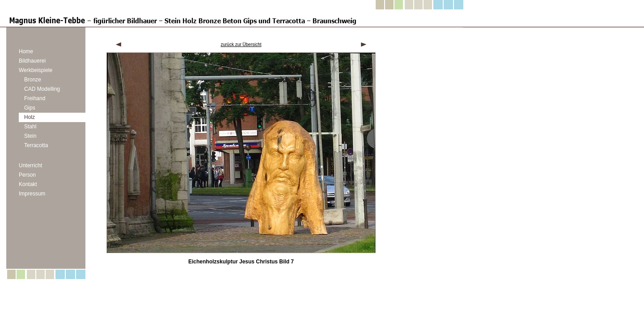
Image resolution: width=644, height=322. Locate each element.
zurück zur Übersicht (241, 44)
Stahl (30, 127)
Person (27, 175)
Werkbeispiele (36, 70)
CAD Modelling (42, 89)
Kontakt (28, 184)
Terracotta (36, 145)
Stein (30, 136)
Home (26, 51)
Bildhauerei (32, 61)
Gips (30, 108)
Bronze (33, 80)
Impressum (32, 194)
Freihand (35, 98)
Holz (30, 117)
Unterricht (30, 165)
